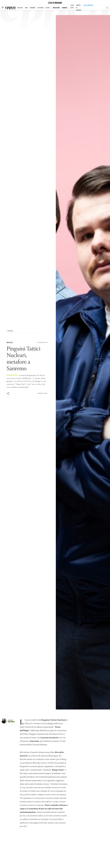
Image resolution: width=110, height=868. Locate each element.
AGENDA (64, 8)
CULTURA (20, 8)
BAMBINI (33, 8)
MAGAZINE (56, 8)
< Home (10, 331)
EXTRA (48, 8)
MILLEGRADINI (88, 5)
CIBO (26, 8)
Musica (10, 343)
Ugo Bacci (11, 721)
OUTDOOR (40, 8)
